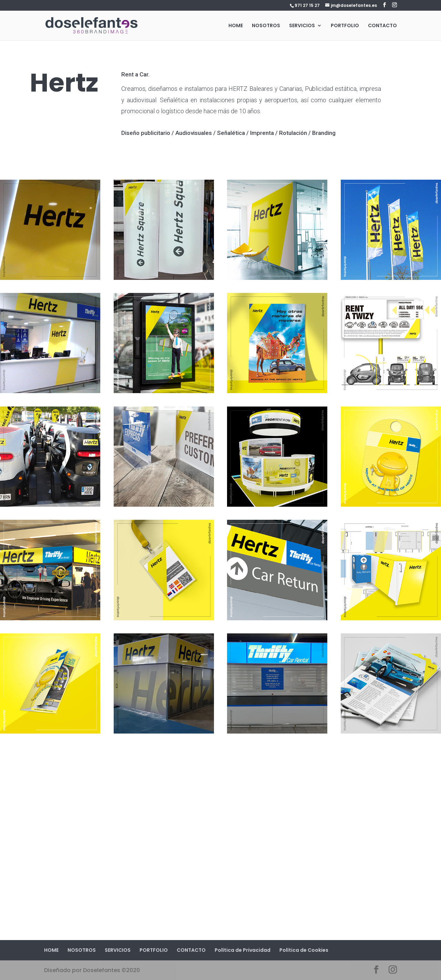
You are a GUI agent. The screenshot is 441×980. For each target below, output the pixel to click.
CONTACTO (382, 26)
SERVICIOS (302, 26)
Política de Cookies (304, 950)
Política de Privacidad (243, 950)
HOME (236, 26)
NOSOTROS (266, 26)
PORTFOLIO (345, 26)
